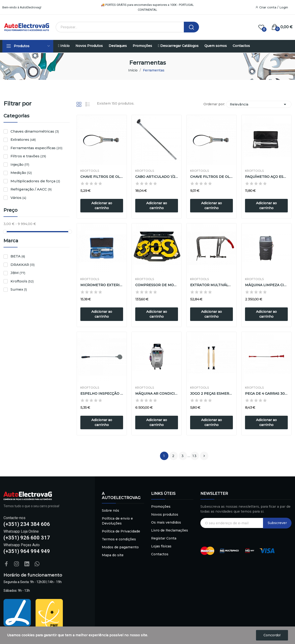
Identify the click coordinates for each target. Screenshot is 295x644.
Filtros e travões (28, 156)
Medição (21, 173)
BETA (18, 256)
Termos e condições (119, 539)
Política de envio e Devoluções (117, 521)
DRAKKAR (23, 265)
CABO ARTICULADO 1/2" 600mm (157, 177)
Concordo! (272, 635)
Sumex (19, 289)
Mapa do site (113, 555)
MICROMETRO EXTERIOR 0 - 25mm (102, 285)
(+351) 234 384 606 (27, 524)
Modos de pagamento (120, 547)
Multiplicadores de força (35, 181)
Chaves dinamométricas (35, 131)
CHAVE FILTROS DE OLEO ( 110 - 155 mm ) (211, 177)
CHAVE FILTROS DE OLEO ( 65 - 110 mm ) (102, 177)
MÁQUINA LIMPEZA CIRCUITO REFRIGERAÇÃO (266, 285)
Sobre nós (110, 510)
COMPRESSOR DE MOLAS (157, 285)
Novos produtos (165, 514)
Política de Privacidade (121, 531)
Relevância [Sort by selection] (259, 104)
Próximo (204, 456)
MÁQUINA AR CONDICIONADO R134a (157, 394)
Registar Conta (164, 538)
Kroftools (22, 281)
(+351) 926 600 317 (27, 538)
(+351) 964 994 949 (27, 551)
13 (195, 456)
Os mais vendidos (166, 522)
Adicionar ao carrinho (102, 206)
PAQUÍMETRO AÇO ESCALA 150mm (266, 177)
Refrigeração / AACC (31, 189)
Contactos (160, 554)
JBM (18, 273)
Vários (18, 198)
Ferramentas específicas (36, 148)
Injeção (20, 164)
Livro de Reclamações (170, 530)
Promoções (161, 507)
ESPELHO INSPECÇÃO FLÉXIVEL (102, 394)
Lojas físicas (161, 546)
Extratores (23, 139)
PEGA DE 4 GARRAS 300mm (266, 394)
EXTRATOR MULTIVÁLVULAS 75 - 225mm (211, 285)
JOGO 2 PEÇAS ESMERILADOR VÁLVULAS (211, 394)
